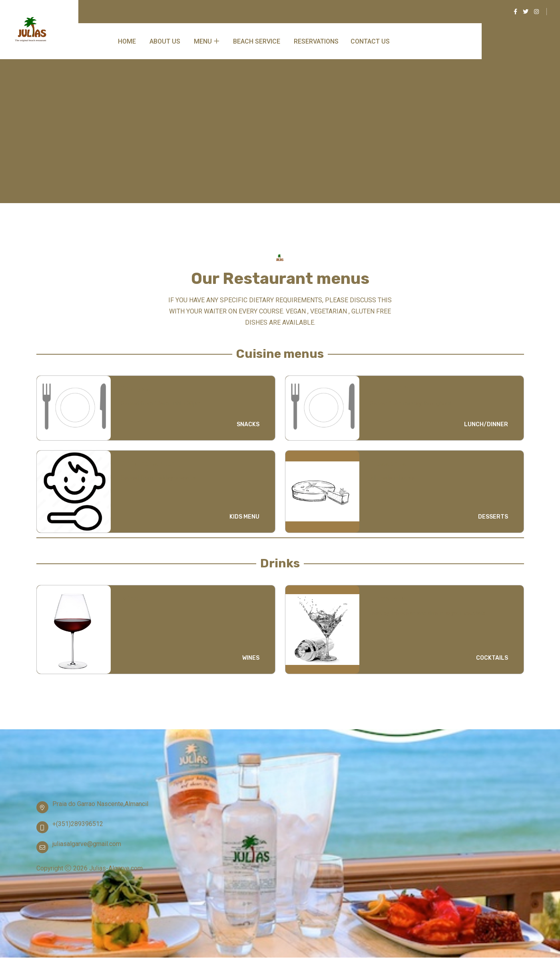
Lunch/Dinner (397, 389)
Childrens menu (151, 464)
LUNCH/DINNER (486, 424)
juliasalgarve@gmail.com (87, 844)
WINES (251, 658)
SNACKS (248, 424)
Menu (203, 41)
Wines (132, 599)
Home (127, 41)
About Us (165, 41)
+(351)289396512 (78, 824)
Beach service (257, 41)
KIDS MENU (244, 517)
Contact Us (370, 41)
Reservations (316, 41)
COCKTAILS (492, 658)
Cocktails (388, 599)
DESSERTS (493, 517)
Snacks (135, 389)
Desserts (388, 464)
